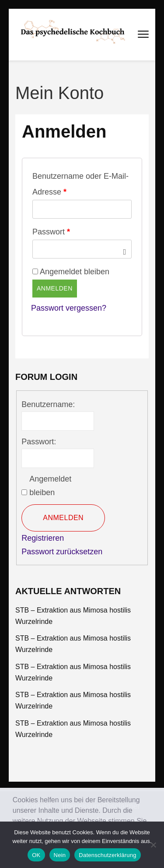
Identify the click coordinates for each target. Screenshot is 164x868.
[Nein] (153, 845)
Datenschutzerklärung (107, 855)
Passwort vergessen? (69, 308)
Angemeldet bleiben (50, 486)
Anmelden (55, 288)
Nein (60, 855)
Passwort (51, 232)
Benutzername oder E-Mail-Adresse (80, 184)
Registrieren (43, 538)
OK (36, 855)
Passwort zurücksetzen (62, 552)
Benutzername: (48, 404)
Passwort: (39, 442)
